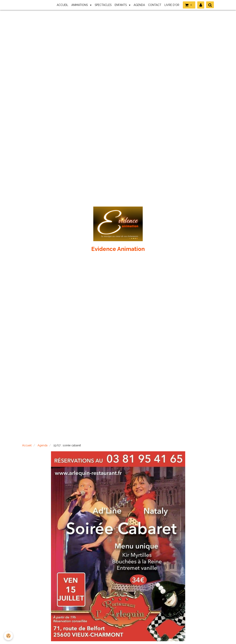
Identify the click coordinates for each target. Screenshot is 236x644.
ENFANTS (121, 5)
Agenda (42, 445)
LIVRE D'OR (172, 5)
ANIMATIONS (80, 5)
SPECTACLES (103, 5)
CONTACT (155, 5)
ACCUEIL (62, 5)
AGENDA (139, 5)
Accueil (27, 445)
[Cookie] (8, 636)
